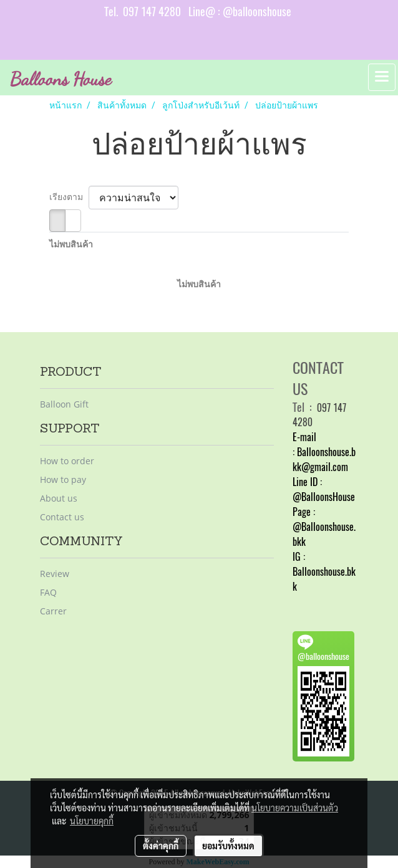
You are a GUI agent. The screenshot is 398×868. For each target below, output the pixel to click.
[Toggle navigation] (382, 77)
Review (55, 574)
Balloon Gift (64, 404)
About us (59, 498)
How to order (67, 461)
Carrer (53, 611)
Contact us (62, 517)
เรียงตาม (69, 197)
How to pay (63, 479)
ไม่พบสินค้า (71, 244)
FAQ (48, 592)
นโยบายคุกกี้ (92, 821)
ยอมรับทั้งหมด (228, 846)
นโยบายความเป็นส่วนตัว (295, 808)
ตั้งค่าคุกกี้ (161, 846)
